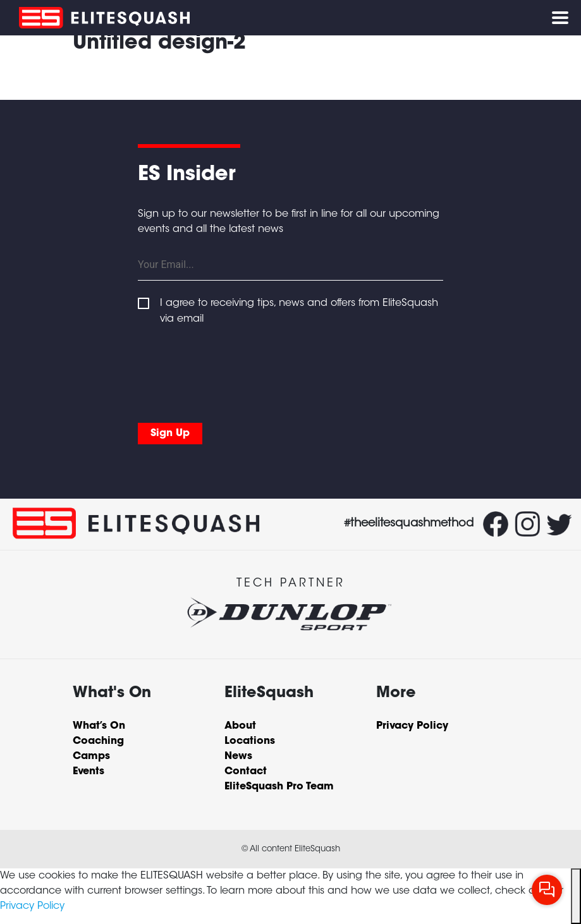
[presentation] (234, 371)
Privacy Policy (32, 906)
